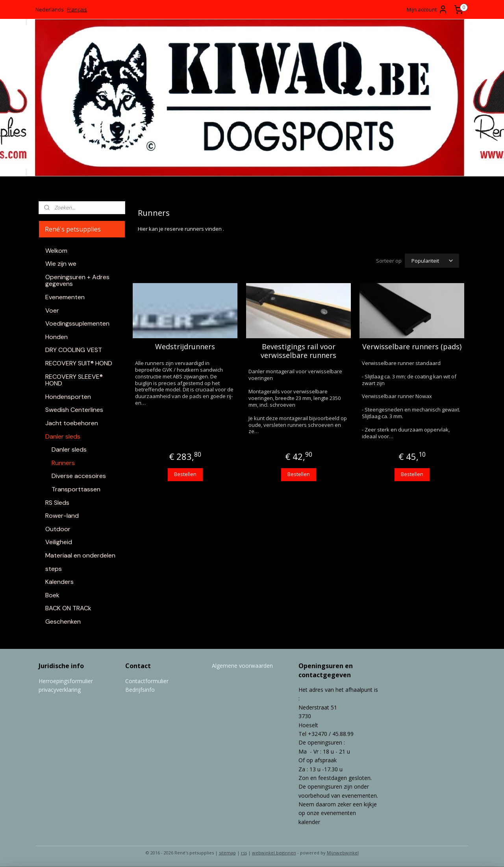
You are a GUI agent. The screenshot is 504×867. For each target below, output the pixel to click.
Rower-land (62, 516)
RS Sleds (57, 503)
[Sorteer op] (432, 261)
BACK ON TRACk (68, 608)
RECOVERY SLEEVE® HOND (74, 380)
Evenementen (65, 297)
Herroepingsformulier (66, 681)
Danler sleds (63, 436)
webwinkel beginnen (274, 853)
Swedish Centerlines (74, 410)
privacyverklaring (60, 690)
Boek (52, 595)
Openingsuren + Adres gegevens (77, 281)
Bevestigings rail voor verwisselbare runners (298, 351)
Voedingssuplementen (77, 323)
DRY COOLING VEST (74, 350)
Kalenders (59, 582)
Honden (57, 337)
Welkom (56, 251)
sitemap (227, 853)
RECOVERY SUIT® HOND (79, 363)
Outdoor (58, 529)
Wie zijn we (61, 264)
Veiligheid (59, 542)
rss (244, 853)
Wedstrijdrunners (185, 347)
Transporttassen (76, 489)
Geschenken (63, 622)
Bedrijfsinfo (140, 690)
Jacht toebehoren (72, 423)
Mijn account (427, 9)
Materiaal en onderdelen (80, 555)
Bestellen (185, 474)
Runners (63, 463)
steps (54, 569)
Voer (52, 310)
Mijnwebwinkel (343, 853)
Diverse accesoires (79, 476)
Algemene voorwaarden (242, 666)
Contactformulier (147, 681)
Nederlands (50, 9)
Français (77, 9)
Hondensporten (68, 397)
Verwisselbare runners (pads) (412, 347)
